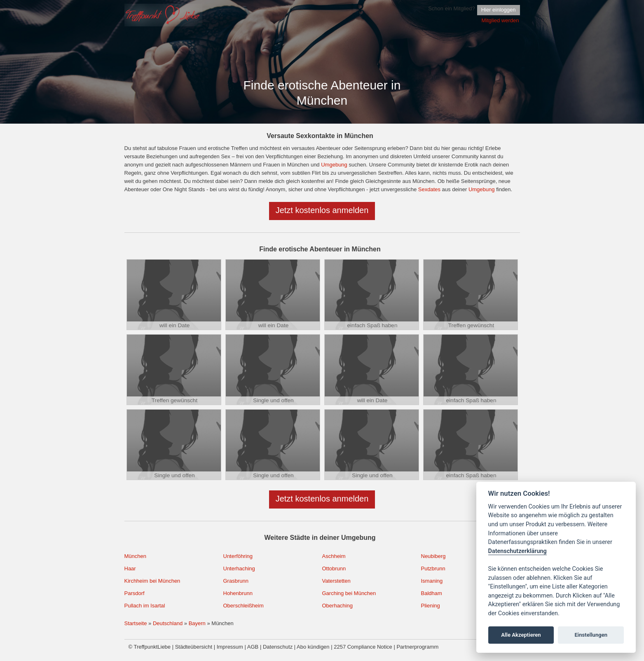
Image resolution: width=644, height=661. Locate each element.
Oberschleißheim (244, 606)
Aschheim (334, 556)
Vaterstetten (336, 581)
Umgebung (334, 165)
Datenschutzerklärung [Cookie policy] (518, 551)
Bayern (197, 623)
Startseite (136, 623)
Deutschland (168, 623)
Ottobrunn (334, 568)
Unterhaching (239, 568)
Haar (130, 568)
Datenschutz (278, 647)
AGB (253, 647)
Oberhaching (337, 606)
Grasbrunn (236, 581)
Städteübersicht (194, 647)
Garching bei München (349, 593)
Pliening (431, 606)
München (135, 556)
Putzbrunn (433, 568)
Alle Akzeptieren (521, 635)
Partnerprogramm (417, 647)
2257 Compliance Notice (363, 647)
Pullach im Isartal (145, 606)
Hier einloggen (499, 10)
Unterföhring (238, 556)
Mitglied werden (500, 20)
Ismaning (432, 581)
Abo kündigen (313, 647)
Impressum (230, 647)
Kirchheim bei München (152, 581)
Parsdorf (135, 593)
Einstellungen (591, 635)
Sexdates (429, 189)
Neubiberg (433, 556)
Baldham (432, 593)
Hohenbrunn (238, 593)
